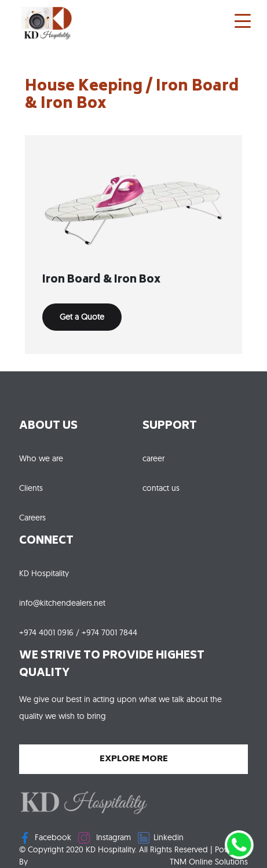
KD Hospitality (44, 573)
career (153, 458)
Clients (31, 488)
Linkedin (161, 838)
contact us (161, 488)
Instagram (105, 838)
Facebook (45, 838)
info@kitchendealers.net (62, 603)
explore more (134, 759)
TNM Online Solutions (209, 862)
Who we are (41, 458)
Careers (32, 518)
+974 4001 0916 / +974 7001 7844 (78, 632)
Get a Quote (82, 317)
